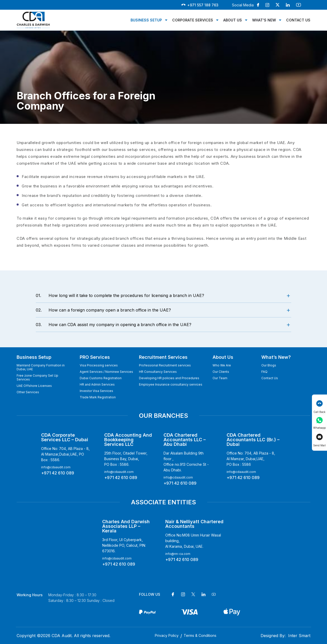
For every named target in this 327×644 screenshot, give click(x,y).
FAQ (264, 372)
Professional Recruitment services (165, 365)
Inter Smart (299, 636)
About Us (233, 20)
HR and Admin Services (97, 384)
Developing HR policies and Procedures (169, 378)
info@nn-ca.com (178, 554)
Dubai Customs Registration (101, 378)
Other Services (28, 392)
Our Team (220, 378)
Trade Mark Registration (98, 397)
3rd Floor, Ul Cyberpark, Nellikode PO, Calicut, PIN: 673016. (124, 545)
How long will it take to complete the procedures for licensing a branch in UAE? (120, 295)
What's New (264, 20)
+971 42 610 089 (58, 473)
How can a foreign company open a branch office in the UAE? (103, 310)
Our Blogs (269, 365)
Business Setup (146, 20)
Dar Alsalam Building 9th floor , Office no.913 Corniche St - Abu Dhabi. (186, 462)
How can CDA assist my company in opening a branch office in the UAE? (114, 325)
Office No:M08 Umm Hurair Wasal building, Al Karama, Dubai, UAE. (193, 541)
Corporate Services (193, 20)
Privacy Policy (167, 635)
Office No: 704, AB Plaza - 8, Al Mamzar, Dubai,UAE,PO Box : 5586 (251, 459)
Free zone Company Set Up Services (37, 377)
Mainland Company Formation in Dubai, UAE (41, 367)
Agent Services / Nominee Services (106, 372)
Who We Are (222, 365)
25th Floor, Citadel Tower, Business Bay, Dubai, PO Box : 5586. (126, 459)
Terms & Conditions (200, 635)
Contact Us (298, 20)
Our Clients (221, 372)
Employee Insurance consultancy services (171, 384)
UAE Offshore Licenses (34, 386)
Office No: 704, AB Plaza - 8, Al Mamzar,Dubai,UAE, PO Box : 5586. (65, 454)
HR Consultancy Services (158, 372)
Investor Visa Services (96, 391)
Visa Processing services (99, 365)
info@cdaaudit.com (56, 467)
